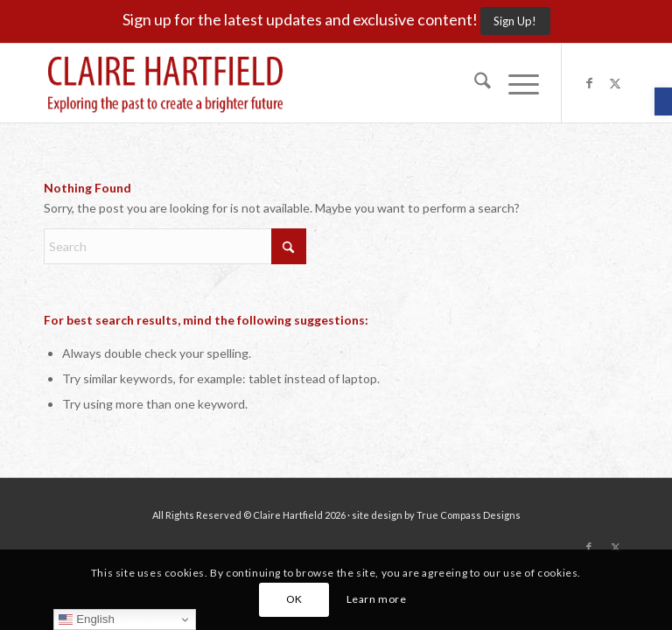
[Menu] (515, 83)
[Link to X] (615, 83)
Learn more (377, 599)
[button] (663, 101)
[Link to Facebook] (589, 83)
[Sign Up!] (515, 21)
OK (294, 599)
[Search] (474, 83)
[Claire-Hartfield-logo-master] (165, 83)
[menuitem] (474, 83)
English (86, 619)
